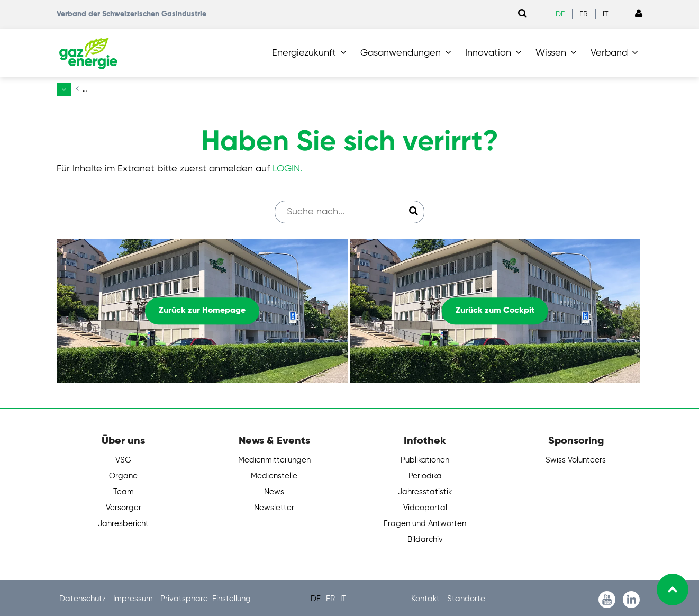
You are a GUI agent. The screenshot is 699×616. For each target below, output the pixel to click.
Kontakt (426, 597)
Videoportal (425, 506)
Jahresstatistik (425, 490)
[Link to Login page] (639, 14)
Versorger (124, 506)
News (274, 490)
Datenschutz (84, 597)
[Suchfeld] (344, 209)
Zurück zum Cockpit (495, 309)
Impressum (134, 597)
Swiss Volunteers (576, 458)
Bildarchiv (425, 537)
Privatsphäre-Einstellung (206, 597)
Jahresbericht (123, 522)
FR (584, 14)
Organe (123, 474)
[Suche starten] (413, 209)
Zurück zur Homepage (202, 309)
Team (124, 490)
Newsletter (274, 506)
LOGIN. (287, 166)
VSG (123, 458)
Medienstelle (274, 474)
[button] (311, 53)
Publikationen (425, 458)
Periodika (425, 474)
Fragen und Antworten (425, 522)
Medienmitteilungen (274, 458)
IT (606, 14)
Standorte (466, 597)
